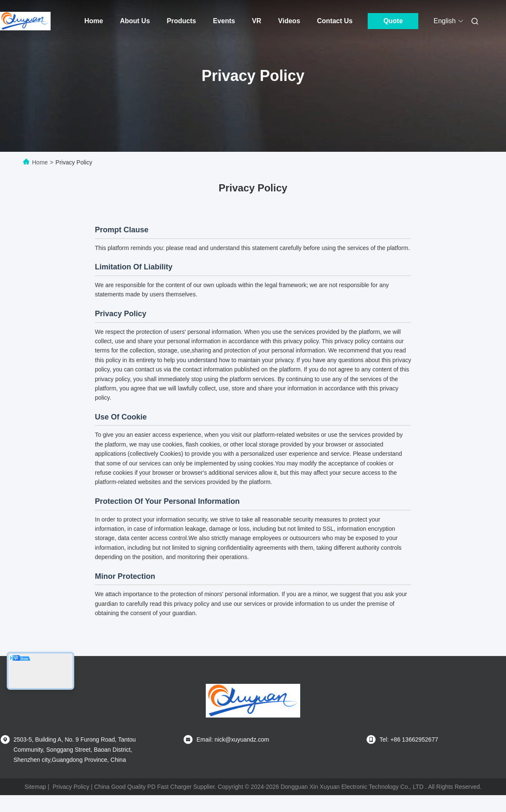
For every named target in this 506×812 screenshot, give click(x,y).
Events (224, 21)
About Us (135, 21)
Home (94, 21)
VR (256, 21)
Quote (393, 21)
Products (182, 21)
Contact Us (335, 21)
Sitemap (35, 787)
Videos (289, 21)
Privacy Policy (71, 787)
